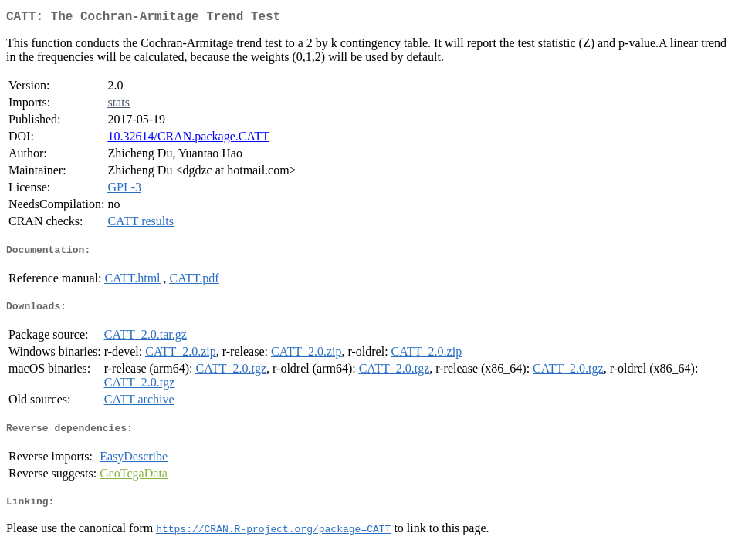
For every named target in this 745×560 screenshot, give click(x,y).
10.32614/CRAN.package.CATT (188, 139)
